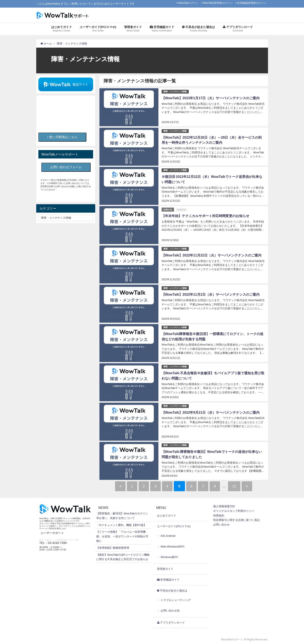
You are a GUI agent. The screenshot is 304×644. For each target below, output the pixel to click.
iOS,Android (168, 535)
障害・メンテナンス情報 (175, 92)
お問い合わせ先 (170, 610)
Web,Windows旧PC (173, 545)
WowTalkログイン (188, 3)
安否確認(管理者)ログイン (252, 3)
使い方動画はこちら (62, 137)
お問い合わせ (221, 524)
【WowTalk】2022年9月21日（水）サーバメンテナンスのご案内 (211, 412)
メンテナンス (182, 209)
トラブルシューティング (176, 599)
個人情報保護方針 (224, 505)
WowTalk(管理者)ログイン (218, 3)
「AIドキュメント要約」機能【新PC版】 (121, 524)
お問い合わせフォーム (66, 167)
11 (237, 485)
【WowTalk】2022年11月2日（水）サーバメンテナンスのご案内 (211, 294)
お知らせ (168, 209)
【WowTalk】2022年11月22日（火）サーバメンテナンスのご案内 (212, 255)
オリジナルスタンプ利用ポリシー (234, 510)
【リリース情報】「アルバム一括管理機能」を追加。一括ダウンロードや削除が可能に (122, 535)
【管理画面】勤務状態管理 (113, 547)
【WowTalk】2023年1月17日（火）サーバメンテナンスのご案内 (211, 98)
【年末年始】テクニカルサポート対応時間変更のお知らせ (205, 216)
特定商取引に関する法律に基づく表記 (236, 519)
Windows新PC (169, 556)
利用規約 (219, 515)
